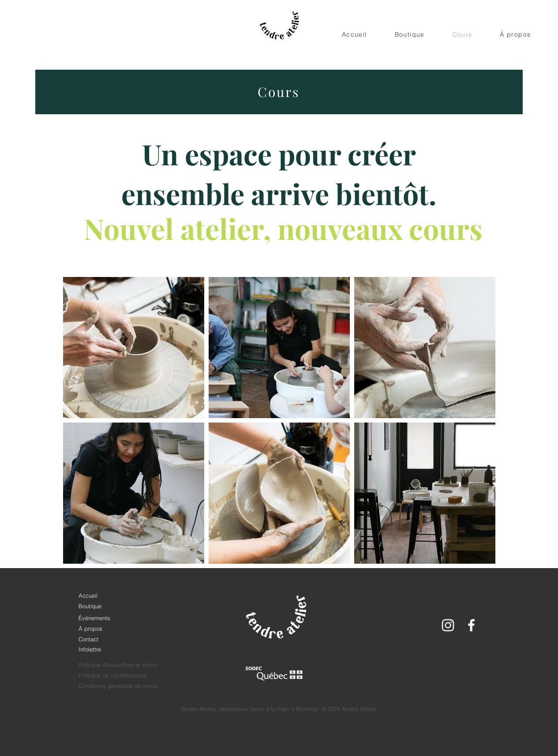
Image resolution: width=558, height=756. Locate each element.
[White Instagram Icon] (448, 625)
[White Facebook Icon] (471, 625)
